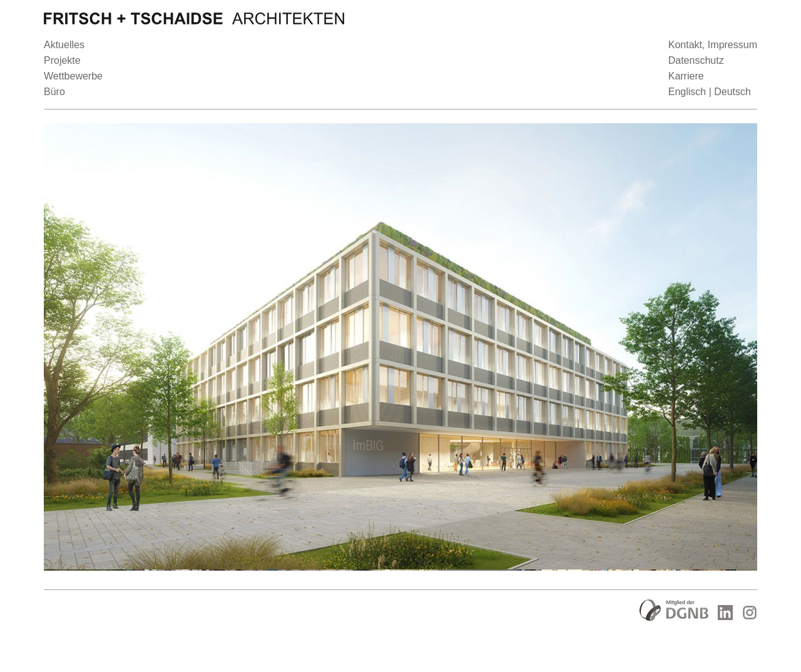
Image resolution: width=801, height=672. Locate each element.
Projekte (62, 60)
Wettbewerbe (73, 76)
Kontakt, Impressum (713, 45)
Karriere (686, 76)
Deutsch (732, 92)
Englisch (687, 92)
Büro (54, 92)
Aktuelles (64, 45)
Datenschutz (696, 60)
